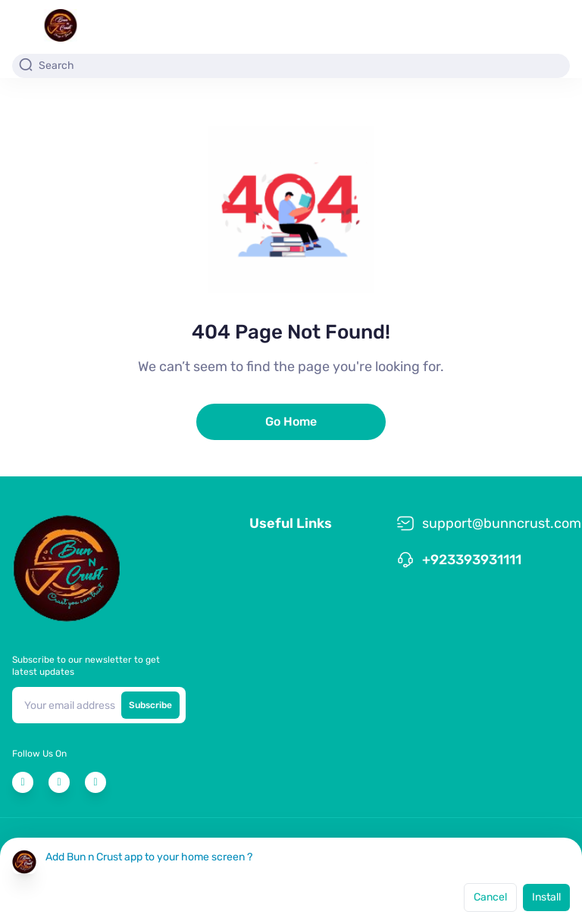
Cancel (490, 897)
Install (546, 897)
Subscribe (150, 705)
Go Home (291, 421)
